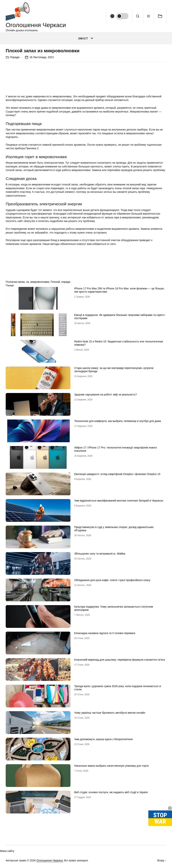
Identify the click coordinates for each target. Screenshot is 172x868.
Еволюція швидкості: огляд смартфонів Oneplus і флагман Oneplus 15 (117, 474)
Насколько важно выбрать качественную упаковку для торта (111, 766)
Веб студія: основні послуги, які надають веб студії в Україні (111, 792)
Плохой (55, 282)
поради (66, 282)
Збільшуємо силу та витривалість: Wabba (100, 554)
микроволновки (40, 282)
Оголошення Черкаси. (50, 860)
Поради (15, 57)
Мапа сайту (7, 851)
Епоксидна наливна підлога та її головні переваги (105, 633)
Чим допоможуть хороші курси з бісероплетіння (104, 739)
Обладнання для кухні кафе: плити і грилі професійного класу (112, 580)
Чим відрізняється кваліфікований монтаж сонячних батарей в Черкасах (119, 501)
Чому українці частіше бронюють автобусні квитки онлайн (110, 713)
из (28, 282)
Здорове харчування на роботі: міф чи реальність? (106, 395)
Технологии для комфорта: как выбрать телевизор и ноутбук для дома (118, 421)
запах (21, 282)
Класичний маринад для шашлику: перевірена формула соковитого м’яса (120, 660)
